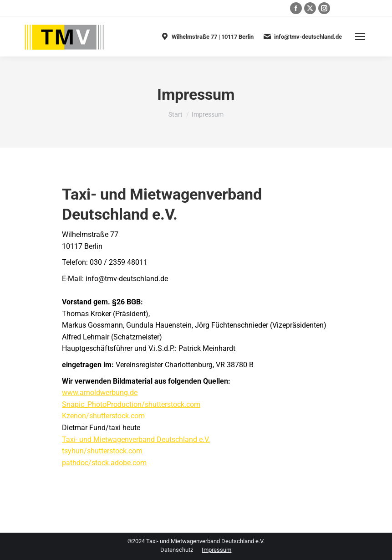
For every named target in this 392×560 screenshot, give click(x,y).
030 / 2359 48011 (90, 8)
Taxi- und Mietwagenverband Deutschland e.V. (136, 439)
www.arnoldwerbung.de (100, 393)
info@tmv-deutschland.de (302, 36)
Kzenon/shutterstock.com (103, 416)
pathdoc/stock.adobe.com (104, 463)
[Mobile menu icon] (360, 36)
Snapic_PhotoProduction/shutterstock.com (131, 404)
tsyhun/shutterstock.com (102, 451)
